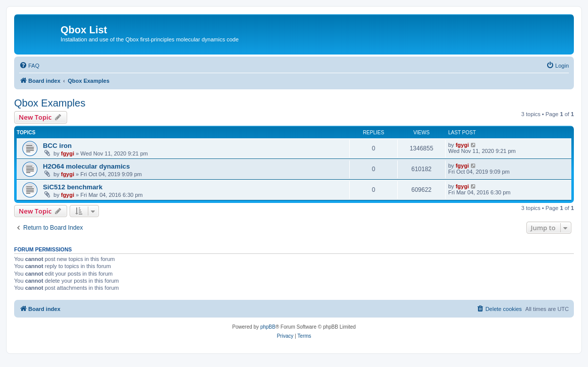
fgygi (68, 153)
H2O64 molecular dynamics (86, 166)
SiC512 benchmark (73, 187)
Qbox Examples (50, 103)
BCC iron (57, 146)
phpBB (268, 327)
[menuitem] (29, 66)
